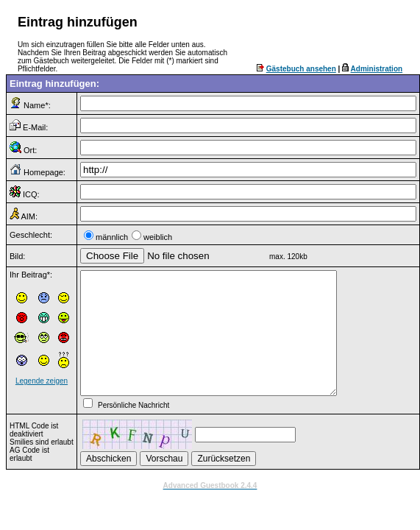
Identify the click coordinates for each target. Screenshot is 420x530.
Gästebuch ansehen (301, 69)
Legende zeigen (42, 381)
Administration (377, 69)
